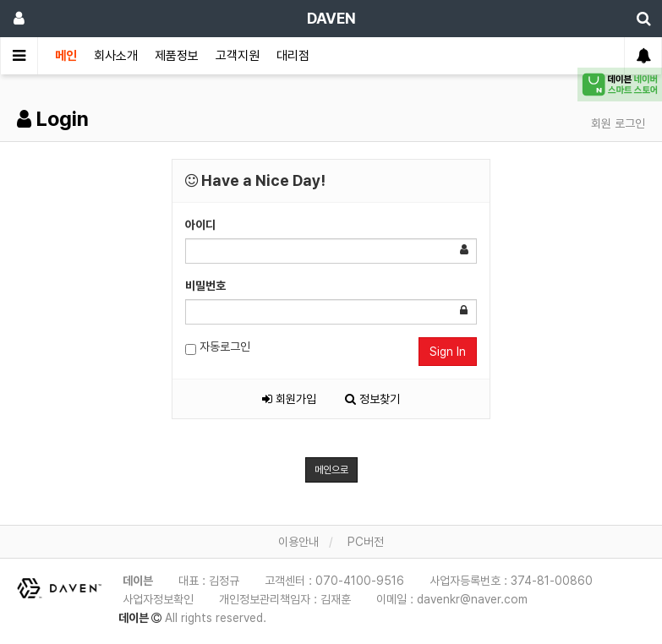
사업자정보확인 (158, 599)
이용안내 (298, 542)
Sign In (448, 352)
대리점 (293, 56)
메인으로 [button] (331, 470)
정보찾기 (372, 399)
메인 (66, 56)
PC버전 (366, 542)
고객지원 (238, 56)
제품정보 (177, 56)
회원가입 (289, 399)
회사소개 (116, 56)
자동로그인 (218, 347)
